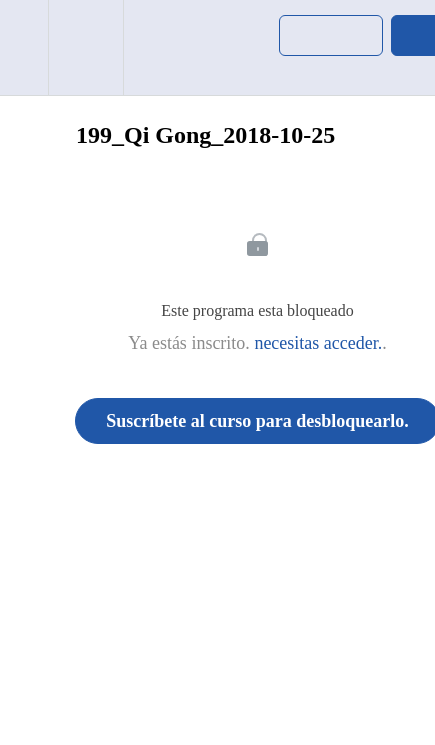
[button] (24, 47)
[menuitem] (85, 47)
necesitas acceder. (318, 343)
